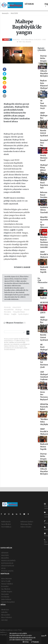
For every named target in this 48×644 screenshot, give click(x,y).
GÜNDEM (29, 4)
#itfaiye (7, 314)
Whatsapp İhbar (26, 524)
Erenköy (8, 180)
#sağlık (14, 314)
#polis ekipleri (23, 314)
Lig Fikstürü (6, 589)
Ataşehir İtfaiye (21, 180)
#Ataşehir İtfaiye (19, 312)
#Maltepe (19, 310)
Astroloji (4, 620)
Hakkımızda (6, 522)
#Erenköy (7, 312)
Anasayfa (5, 13)
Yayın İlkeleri (6, 524)
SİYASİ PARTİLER (8, 566)
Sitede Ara (5, 610)
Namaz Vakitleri (7, 584)
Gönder (28, 333)
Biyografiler (6, 615)
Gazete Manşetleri (8, 602)
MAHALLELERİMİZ (8, 561)
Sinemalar (5, 594)
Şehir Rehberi (6, 599)
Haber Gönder (26, 527)
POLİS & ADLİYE (7, 571)
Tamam (35, 642)
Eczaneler (5, 586)
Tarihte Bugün (7, 592)
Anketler (4, 612)
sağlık (13, 230)
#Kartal (26, 310)
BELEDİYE (5, 558)
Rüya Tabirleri (6, 617)
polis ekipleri (10, 256)
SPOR (3, 568)
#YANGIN (7, 307)
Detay (26, 642)
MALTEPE (14, 13)
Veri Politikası (6, 527)
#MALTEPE (17, 307)
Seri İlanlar (5, 597)
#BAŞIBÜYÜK (9, 310)
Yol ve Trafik (6, 581)
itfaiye (13, 148)
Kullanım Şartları (27, 522)
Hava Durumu (6, 579)
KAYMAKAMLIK (7, 563)
